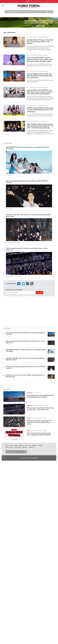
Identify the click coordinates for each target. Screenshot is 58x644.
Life (29, 446)
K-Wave (40, 446)
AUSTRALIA (47, 1)
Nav (3, 6)
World (11, 446)
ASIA (42, 1)
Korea (16, 446)
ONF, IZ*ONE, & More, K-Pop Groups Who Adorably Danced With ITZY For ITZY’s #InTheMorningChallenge (40, 126)
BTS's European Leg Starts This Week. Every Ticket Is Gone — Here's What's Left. (40, 409)
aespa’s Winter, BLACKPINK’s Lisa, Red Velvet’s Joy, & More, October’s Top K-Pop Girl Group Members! (40, 92)
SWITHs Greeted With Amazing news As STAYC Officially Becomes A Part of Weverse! (40, 110)
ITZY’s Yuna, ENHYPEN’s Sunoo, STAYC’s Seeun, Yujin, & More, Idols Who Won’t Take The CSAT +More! (40, 59)
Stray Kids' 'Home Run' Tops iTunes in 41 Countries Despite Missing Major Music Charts (39, 422)
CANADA (54, 1)
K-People (34, 446)
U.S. (32, 1)
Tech (26, 446)
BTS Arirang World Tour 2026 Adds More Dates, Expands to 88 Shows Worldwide (39, 434)
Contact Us (31, 447)
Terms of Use (18, 447)
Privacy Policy (9, 447)
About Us (25, 447)
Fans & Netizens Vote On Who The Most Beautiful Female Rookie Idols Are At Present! (40, 76)
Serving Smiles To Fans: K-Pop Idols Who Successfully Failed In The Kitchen (40, 42)
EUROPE (37, 1)
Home (7, 446)
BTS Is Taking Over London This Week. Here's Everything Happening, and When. (41, 396)
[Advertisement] (29, 312)
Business (21, 446)
